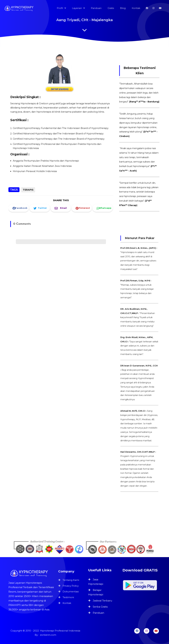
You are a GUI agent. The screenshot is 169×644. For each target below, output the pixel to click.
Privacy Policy (71, 586)
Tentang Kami (71, 581)
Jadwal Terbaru (102, 601)
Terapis (28, 190)
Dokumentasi (71, 592)
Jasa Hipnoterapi (96, 582)
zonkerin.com (48, 635)
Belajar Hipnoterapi (96, 592)
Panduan (98, 613)
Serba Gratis (100, 607)
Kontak (67, 602)
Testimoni (68, 597)
